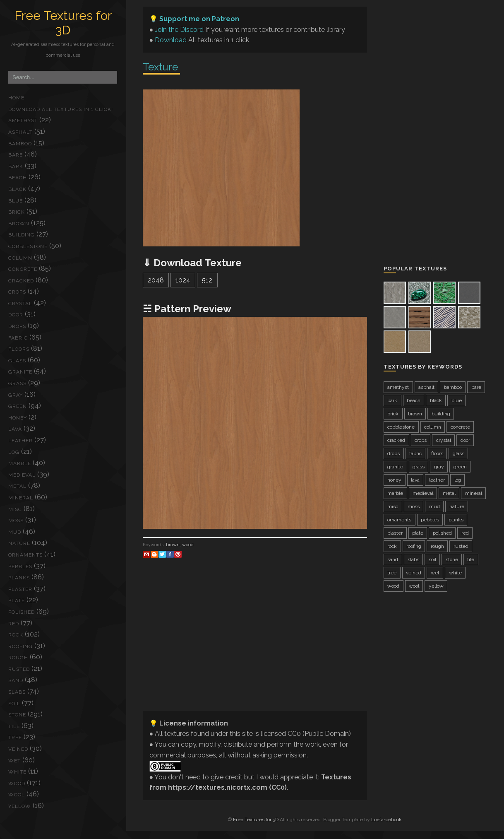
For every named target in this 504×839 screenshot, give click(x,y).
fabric (18, 338)
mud (15, 532)
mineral (21, 498)
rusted (19, 669)
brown (19, 224)
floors (19, 349)
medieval (22, 475)
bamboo (20, 144)
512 (207, 280)
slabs (17, 692)
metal (17, 486)
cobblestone (28, 246)
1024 (183, 280)
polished (22, 612)
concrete (23, 269)
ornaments (25, 555)
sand (16, 680)
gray (16, 395)
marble (20, 463)
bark (16, 166)
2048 (156, 280)
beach (18, 178)
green (18, 406)
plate (17, 600)
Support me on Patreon (199, 19)
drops (17, 326)
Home (16, 98)
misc (15, 509)
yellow (20, 806)
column (20, 258)
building (22, 235)
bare (16, 155)
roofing (20, 646)
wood (17, 784)
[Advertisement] (255, 646)
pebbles (20, 567)
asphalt (20, 132)
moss (16, 521)
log (14, 452)
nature (19, 543)
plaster (20, 589)
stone (17, 715)
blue (16, 201)
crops (17, 292)
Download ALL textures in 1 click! (61, 109)
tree (15, 738)
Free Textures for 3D (63, 23)
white (17, 772)
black (17, 189)
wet (14, 761)
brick (17, 212)
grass (17, 383)
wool (17, 795)
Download (171, 40)
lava (15, 429)
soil (14, 704)
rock (16, 635)
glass (17, 361)
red (14, 624)
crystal (20, 304)
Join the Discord (179, 30)
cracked (21, 281)
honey (18, 418)
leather (20, 441)
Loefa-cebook (386, 820)
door (16, 315)
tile (14, 726)
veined (18, 749)
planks (19, 578)
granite (20, 372)
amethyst (23, 121)
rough (18, 658)
